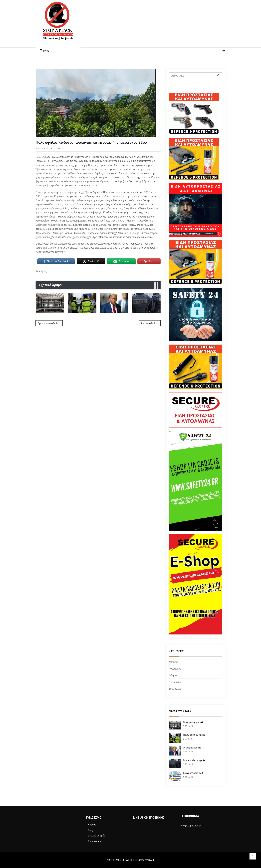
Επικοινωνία (95, 841)
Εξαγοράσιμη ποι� (193, 722)
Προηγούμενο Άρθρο (49, 323)
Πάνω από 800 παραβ (194, 735)
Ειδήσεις (43, 272)
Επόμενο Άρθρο (150, 323)
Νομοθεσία (175, 682)
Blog (91, 830)
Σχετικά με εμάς (97, 836)
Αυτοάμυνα (175, 669)
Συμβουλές (175, 689)
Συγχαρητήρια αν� (193, 773)
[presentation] (155, 285)
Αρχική (92, 825)
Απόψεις (173, 662)
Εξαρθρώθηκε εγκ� (194, 760)
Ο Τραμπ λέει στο (192, 748)
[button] (223, 52)
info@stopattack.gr (191, 826)
